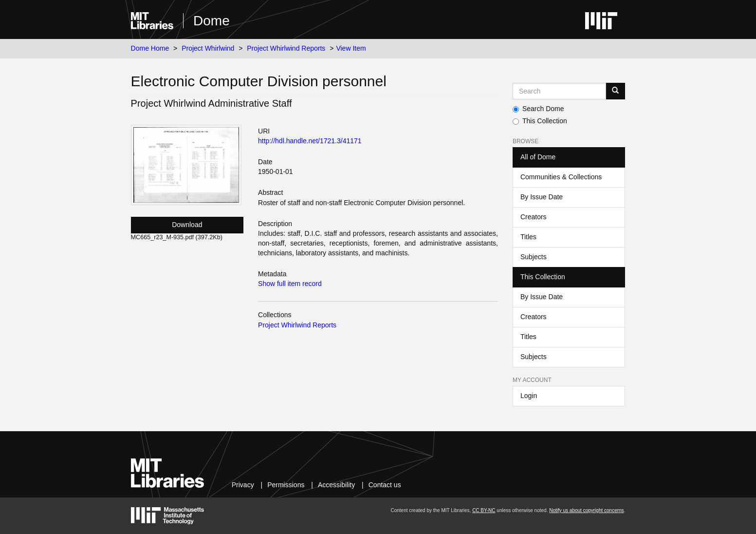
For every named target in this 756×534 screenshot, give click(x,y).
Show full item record (290, 284)
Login (529, 396)
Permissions (286, 485)
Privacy (243, 485)
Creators (534, 217)
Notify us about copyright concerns (586, 510)
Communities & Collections (561, 177)
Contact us (385, 485)
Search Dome (538, 109)
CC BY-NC (484, 510)
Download (187, 225)
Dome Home (150, 48)
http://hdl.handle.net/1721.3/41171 (310, 141)
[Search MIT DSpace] (559, 91)
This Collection (540, 121)
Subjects (534, 257)
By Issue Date (542, 197)
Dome (212, 21)
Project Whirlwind (208, 48)
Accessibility (336, 485)
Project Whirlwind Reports (286, 48)
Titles (528, 237)
